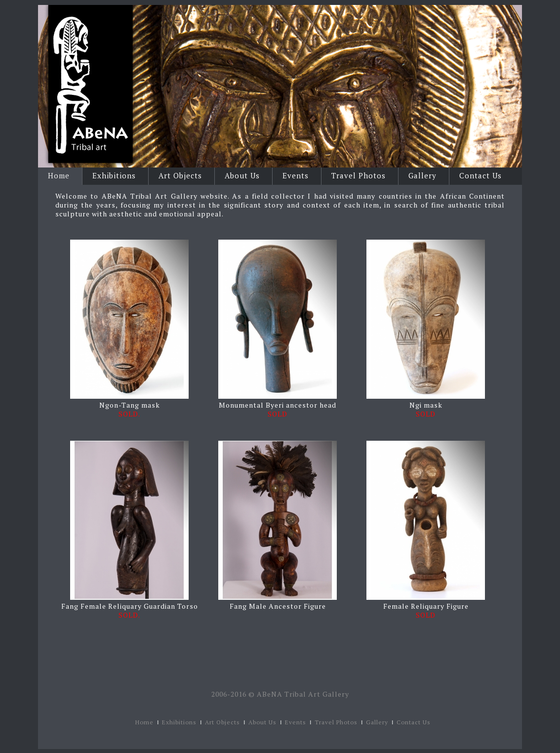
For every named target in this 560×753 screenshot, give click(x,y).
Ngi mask (426, 405)
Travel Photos (359, 175)
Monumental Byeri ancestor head (278, 405)
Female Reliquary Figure (426, 606)
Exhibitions (114, 175)
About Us (242, 175)
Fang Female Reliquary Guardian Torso (130, 606)
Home (59, 175)
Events (296, 175)
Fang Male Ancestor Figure (278, 606)
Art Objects (180, 175)
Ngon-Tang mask (130, 405)
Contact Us (480, 175)
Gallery (422, 175)
